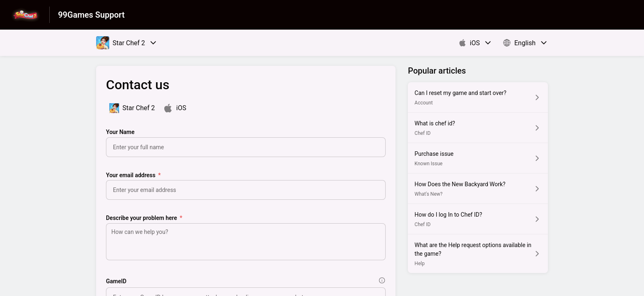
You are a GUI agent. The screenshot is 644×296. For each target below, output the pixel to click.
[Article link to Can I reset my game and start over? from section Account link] (478, 97)
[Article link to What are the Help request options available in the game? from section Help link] (478, 254)
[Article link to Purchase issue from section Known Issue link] (478, 158)
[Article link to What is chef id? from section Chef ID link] (478, 128)
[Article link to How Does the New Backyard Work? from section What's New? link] (478, 188)
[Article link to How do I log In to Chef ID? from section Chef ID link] (478, 219)
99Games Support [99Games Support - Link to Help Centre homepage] (91, 15)
